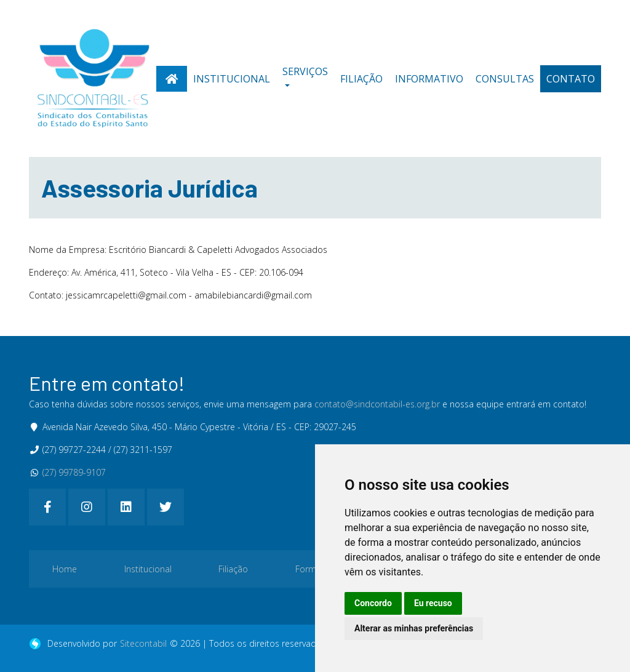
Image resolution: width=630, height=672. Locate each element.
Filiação (361, 79)
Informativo (429, 79)
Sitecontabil (143, 643)
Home (65, 569)
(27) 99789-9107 (74, 472)
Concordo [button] (373, 603)
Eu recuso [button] (433, 603)
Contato (571, 79)
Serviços (305, 71)
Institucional (232, 79)
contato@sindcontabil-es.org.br (377, 404)
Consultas (505, 79)
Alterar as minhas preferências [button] (414, 628)
